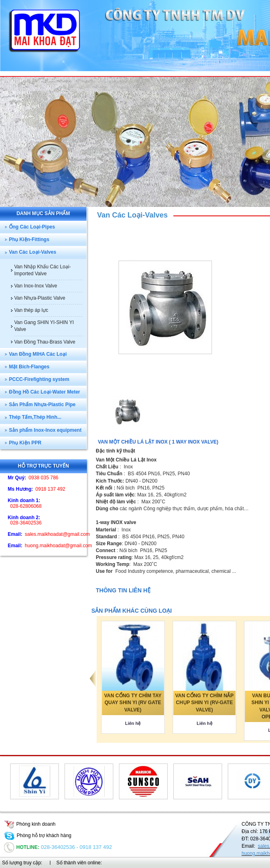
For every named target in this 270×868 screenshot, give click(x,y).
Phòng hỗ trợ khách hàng (38, 835)
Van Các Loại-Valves (132, 215)
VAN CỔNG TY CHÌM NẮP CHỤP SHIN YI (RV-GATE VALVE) (204, 703)
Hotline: (22, 847)
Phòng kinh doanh (30, 824)
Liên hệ (133, 723)
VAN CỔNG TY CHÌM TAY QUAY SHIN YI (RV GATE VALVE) (133, 703)
